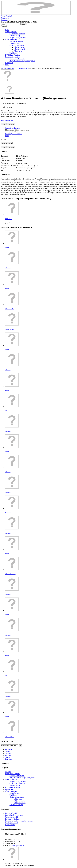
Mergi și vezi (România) (18, 38)
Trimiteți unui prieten (13, 128)
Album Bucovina (10, 574)
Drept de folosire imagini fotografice (22, 61)
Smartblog (9, 772)
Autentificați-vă (6, 16)
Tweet (4, 124)
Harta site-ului (10, 825)
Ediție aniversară (20, 47)
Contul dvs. (5, 18)
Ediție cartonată (19, 49)
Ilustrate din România (13, 57)
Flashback (13, 53)
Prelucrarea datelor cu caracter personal (19, 821)
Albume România (11, 39)
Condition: (5, 107)
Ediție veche (18, 51)
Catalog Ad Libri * (12, 823)
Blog (7, 65)
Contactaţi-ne (6, 20)
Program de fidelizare (13, 819)
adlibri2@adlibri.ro (17, 846)
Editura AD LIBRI (12, 813)
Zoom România (15, 43)
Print (7, 136)
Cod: (3, 104)
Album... (8, 248)
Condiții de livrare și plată (14, 815)
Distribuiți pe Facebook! (14, 134)
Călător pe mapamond (17, 34)
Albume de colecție (16, 41)
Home (7, 30)
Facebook (11, 124)
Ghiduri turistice (11, 32)
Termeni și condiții (12, 817)
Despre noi (9, 63)
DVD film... (9, 219)
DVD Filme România (13, 55)
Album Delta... (10, 737)
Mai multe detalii (7, 120)
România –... (9, 513)
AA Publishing (15, 36)
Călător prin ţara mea (17, 45)
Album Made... (10, 309)
